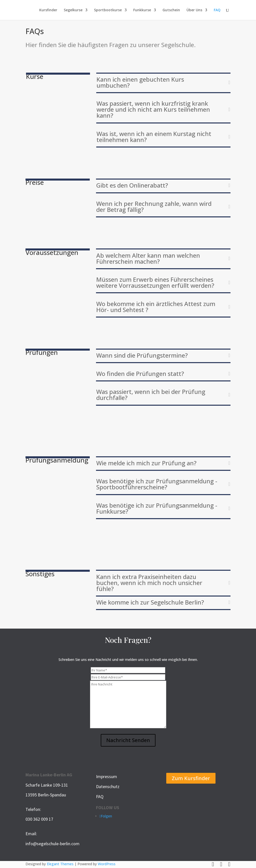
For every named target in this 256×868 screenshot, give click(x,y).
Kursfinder (48, 10)
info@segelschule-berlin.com (52, 844)
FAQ (217, 10)
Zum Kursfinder (191, 778)
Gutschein (171, 10)
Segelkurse (73, 10)
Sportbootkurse (108, 10)
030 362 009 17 (39, 819)
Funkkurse (142, 10)
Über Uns (194, 10)
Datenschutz (108, 786)
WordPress (107, 864)
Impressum (106, 776)
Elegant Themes (60, 864)
